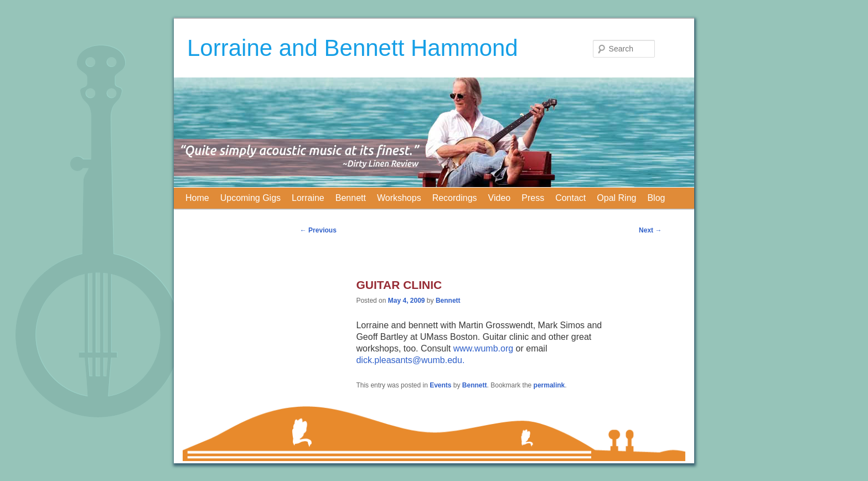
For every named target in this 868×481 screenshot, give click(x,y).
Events (440, 385)
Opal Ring (616, 198)
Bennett (351, 198)
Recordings (455, 198)
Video (500, 198)
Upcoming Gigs (250, 198)
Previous (318, 230)
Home (197, 198)
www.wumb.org (483, 348)
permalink (549, 385)
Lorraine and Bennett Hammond (353, 48)
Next (650, 230)
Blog (656, 198)
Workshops (399, 198)
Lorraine (308, 198)
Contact (570, 198)
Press (533, 198)
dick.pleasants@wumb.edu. (410, 360)
